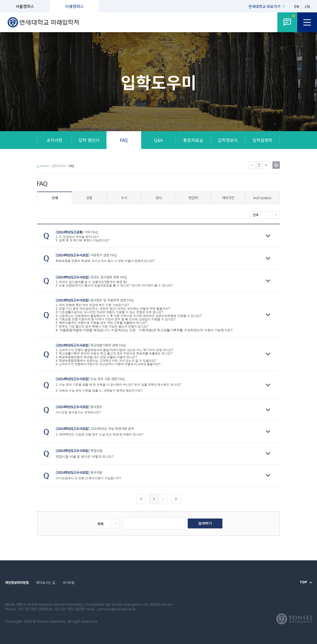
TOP (303, 582)
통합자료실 (193, 140)
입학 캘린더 (89, 140)
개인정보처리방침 (17, 582)
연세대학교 (264, 6)
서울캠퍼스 (25, 6)
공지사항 (54, 140)
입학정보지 (228, 140)
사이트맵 (68, 582)
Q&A (158, 140)
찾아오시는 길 (46, 582)
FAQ (124, 140)
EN (297, 7)
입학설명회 (263, 140)
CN (307, 7)
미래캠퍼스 (74, 6)
